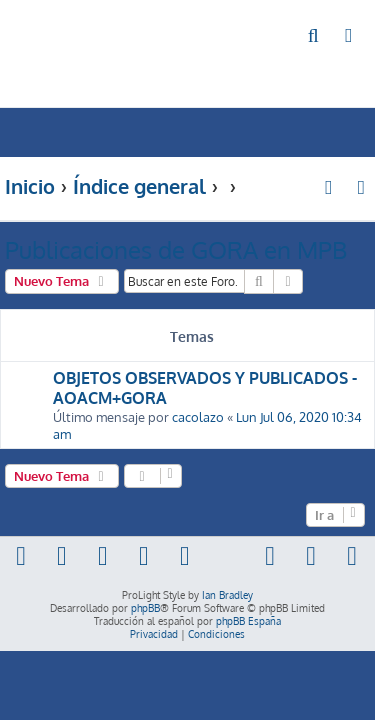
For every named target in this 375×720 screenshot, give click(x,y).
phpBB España (248, 621)
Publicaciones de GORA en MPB (176, 249)
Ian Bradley (227, 595)
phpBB (145, 608)
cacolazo (198, 416)
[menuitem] (314, 36)
